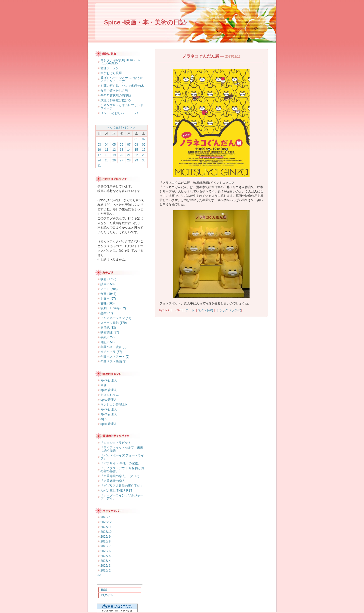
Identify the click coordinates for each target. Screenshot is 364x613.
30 (144, 160)
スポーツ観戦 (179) (114, 323)
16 (144, 150)
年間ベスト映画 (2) (113, 361)
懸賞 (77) (107, 313)
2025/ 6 (106, 551)
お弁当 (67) (108, 299)
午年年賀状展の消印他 (116, 95)
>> (133, 128)
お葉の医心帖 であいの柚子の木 (122, 86)
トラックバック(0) (229, 310)
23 (144, 155)
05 (114, 145)
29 (136, 160)
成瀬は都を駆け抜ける (116, 100)
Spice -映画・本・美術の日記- (146, 22)
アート (190, 310)
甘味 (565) (107, 303)
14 (129, 150)
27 (121, 160)
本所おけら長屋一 (113, 73)
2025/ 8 (106, 541)
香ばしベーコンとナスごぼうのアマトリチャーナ (122, 79)
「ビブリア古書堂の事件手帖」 (122, 486)
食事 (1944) (108, 294)
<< (110, 128)
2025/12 (106, 522)
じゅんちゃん (110, 395)
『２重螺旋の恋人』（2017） (121, 476)
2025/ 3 (106, 566)
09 (144, 145)
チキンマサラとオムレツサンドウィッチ (122, 107)
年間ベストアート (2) (115, 357)
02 (144, 139)
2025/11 (106, 527)
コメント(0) (205, 310)
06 (121, 145)
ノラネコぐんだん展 (201, 56)
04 (107, 145)
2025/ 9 (106, 537)
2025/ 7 (106, 546)
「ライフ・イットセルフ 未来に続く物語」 (122, 449)
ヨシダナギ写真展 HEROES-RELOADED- (120, 62)
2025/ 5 (106, 556)
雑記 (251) (107, 342)
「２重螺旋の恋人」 (114, 481)
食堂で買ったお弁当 (114, 91)
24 (99, 160)
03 (99, 145)
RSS (104, 590)
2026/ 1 (106, 517)
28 (129, 160)
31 (99, 165)
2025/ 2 (106, 570)
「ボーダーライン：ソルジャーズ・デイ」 (122, 497)
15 (136, 150)
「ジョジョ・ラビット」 (117, 443)
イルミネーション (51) (116, 318)
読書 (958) (107, 284)
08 (136, 145)
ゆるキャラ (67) (111, 352)
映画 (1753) (108, 279)
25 (107, 160)
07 (129, 145)
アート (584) (109, 289)
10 (99, 150)
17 (99, 155)
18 (107, 155)
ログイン (107, 595)
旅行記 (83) (108, 328)
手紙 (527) (107, 337)
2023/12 (121, 128)
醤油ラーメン (110, 68)
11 (107, 150)
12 (114, 150)
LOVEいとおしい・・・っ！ (120, 113)
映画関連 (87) (110, 332)
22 (136, 155)
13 (121, 150)
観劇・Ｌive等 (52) (113, 308)
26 (114, 160)
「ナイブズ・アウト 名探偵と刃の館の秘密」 (122, 470)
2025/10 (106, 532)
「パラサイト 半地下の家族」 (121, 463)
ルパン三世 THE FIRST (116, 491)
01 (136, 139)
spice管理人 (109, 380)
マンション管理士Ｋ (114, 405)
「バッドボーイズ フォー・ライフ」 (122, 457)
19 (114, 155)
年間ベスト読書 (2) (113, 347)
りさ (104, 385)
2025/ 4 (106, 561)
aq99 (104, 419)
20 (121, 155)
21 (129, 155)
